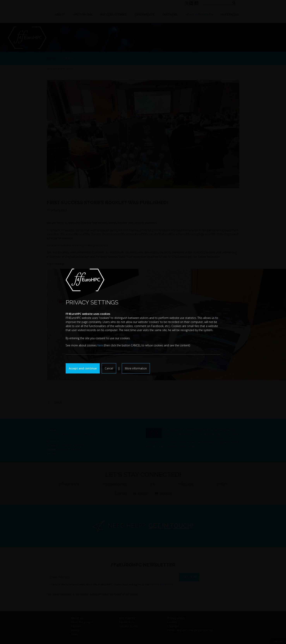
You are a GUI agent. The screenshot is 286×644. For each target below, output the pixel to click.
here (100, 345)
